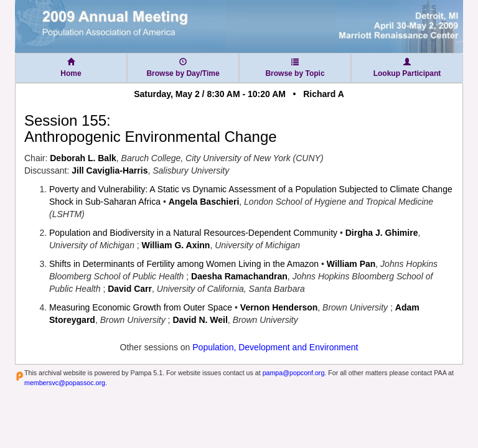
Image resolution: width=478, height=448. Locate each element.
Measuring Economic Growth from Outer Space (141, 307)
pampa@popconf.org (294, 373)
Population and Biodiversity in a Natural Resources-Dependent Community (193, 233)
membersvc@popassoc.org (65, 383)
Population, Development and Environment (275, 347)
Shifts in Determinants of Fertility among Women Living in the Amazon (184, 264)
